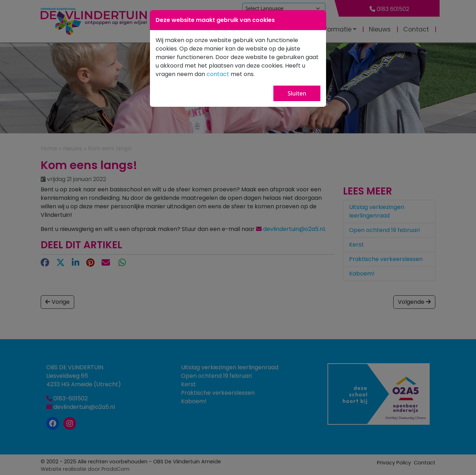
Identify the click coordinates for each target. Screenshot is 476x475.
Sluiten (297, 93)
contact (218, 74)
